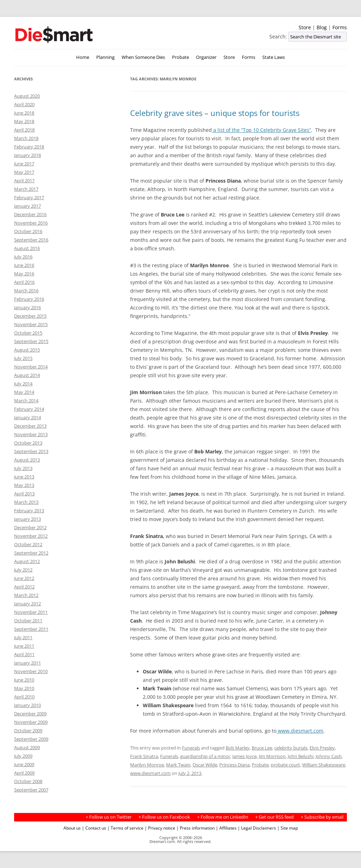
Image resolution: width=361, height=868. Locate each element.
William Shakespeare (324, 765)
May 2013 (24, 485)
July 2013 (23, 468)
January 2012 (27, 604)
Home (83, 57)
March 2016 (26, 291)
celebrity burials (291, 748)
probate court (285, 765)
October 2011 (28, 621)
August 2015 (27, 350)
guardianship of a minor (205, 756)
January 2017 (27, 206)
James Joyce (244, 756)
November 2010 (31, 671)
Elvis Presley (322, 748)
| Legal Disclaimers (257, 828)
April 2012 (24, 587)
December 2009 (30, 714)
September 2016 (31, 240)
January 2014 (27, 417)
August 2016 (27, 248)
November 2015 (31, 324)
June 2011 (24, 646)
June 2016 (24, 265)
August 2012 (27, 561)
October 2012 (28, 544)
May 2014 (24, 392)
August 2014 (27, 375)
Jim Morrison (272, 756)
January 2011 (27, 663)
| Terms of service (125, 828)
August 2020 (27, 96)
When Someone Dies (143, 57)
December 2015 (30, 316)
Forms (340, 27)
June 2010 (24, 680)
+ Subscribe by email (322, 817)
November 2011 (31, 612)
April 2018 (24, 130)
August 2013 (27, 460)
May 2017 (24, 172)
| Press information (195, 828)
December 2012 (30, 527)
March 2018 (26, 138)
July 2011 (23, 637)
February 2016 (29, 299)
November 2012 (31, 536)
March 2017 (26, 189)
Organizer (206, 57)
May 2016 (24, 274)
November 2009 (31, 722)
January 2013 (27, 519)
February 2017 (29, 197)
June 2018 (24, 113)
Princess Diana (234, 765)
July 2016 (23, 257)
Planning (105, 57)
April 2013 (24, 494)
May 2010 (24, 688)
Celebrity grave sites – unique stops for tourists (215, 113)
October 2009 (28, 731)
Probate (180, 57)
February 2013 (29, 511)
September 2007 (31, 790)
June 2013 (24, 477)
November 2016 (31, 223)
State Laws (274, 57)
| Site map (287, 828)
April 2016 (24, 282)
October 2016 (28, 231)
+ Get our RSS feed (274, 817)
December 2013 (30, 426)
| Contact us (94, 828)
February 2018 (29, 147)
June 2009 (24, 764)
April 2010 (24, 697)
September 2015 (31, 341)
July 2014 (23, 384)
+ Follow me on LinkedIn (223, 817)
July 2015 (23, 358)
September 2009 (31, 739)
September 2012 (31, 553)
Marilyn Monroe (147, 765)
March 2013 (26, 502)
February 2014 (29, 409)
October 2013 (28, 443)
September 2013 (31, 451)
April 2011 (24, 654)
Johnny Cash (329, 756)
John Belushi (301, 756)
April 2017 (24, 181)
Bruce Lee (262, 748)
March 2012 (26, 595)
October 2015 (28, 333)
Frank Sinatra (144, 756)
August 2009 (27, 747)
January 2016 (27, 307)
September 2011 (31, 629)
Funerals (191, 748)
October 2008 (28, 781)
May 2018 (24, 121)
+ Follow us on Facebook (164, 817)
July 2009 (23, 756)
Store (305, 27)
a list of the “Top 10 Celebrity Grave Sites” (261, 130)
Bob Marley (238, 748)
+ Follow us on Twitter (109, 817)
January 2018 (27, 155)
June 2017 (24, 164)
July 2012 (23, 570)
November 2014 (31, 367)
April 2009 (24, 773)
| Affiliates (226, 828)
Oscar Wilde (205, 765)
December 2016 (30, 214)
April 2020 (24, 104)
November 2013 (31, 434)
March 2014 (26, 401)
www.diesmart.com (300, 731)
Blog (322, 27)
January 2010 (27, 705)
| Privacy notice (160, 828)
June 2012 (24, 578)
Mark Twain (178, 765)
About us (72, 828)
